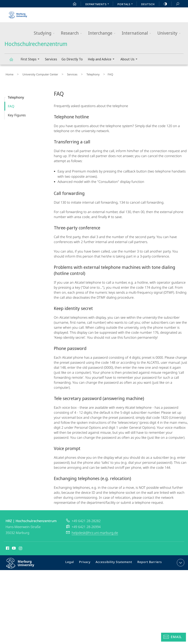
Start (73, 4)
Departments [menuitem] (98, 4)
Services (51, 59)
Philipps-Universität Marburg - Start (18, 14)
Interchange (103, 33)
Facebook (7, 547)
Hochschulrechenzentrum (13, 61)
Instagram (21, 547)
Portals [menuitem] (126, 4)
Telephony (79, 73)
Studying (45, 33)
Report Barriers (149, 561)
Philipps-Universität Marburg (24, 564)
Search (176, 4)
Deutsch (148, 4)
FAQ (11, 104)
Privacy (88, 561)
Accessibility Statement (115, 561)
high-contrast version (163, 4)
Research (73, 33)
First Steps (31, 60)
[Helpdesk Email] (174, 637)
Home (8, 73)
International (138, 33)
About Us (130, 60)
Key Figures (17, 113)
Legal (74, 561)
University (170, 33)
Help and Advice (102, 60)
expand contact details (180, 560)
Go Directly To (72, 59)
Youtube (13, 547)
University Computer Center (35, 73)
